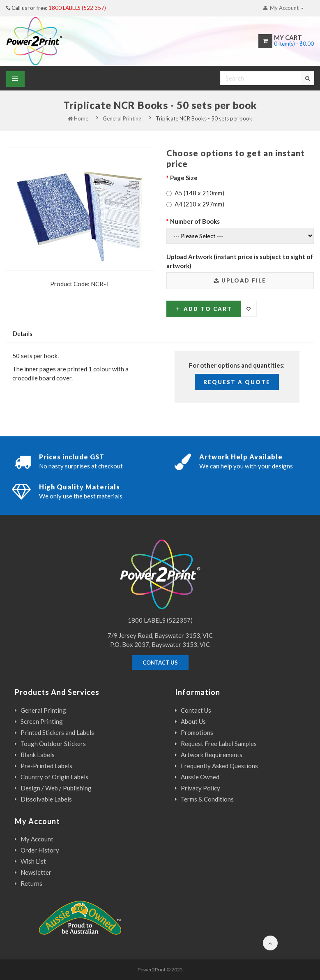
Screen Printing (42, 721)
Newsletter (36, 872)
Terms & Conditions (207, 799)
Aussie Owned (200, 777)
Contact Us (196, 710)
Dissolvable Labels (46, 799)
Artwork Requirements (212, 755)
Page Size (184, 178)
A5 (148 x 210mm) (195, 193)
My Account (37, 839)
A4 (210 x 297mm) (195, 204)
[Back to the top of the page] (269, 943)
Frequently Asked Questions (219, 766)
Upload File (240, 280)
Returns (31, 883)
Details (22, 334)
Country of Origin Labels (54, 777)
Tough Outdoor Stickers (53, 744)
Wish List (33, 861)
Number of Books (195, 221)
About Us (193, 721)
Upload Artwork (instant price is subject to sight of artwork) (240, 261)
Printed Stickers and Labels (57, 732)
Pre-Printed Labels (46, 766)
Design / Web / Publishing (56, 788)
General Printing (122, 118)
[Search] (267, 78)
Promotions (197, 732)
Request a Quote (237, 382)
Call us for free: (56, 8)
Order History (40, 850)
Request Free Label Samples (219, 744)
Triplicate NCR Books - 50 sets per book (204, 118)
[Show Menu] (15, 79)
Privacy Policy (200, 788)
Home (78, 118)
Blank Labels (38, 755)
